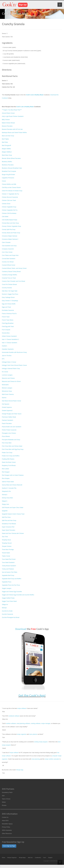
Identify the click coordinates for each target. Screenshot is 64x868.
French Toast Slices (8, 320)
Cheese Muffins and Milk (9, 184)
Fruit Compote (6, 330)
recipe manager (46, 723)
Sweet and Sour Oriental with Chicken (13, 533)
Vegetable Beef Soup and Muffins (12, 579)
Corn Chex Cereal (7, 252)
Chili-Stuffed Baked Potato (10, 220)
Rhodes (4, 805)
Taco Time (5, 537)
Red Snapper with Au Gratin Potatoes (13, 475)
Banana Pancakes (7, 126)
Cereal (4, 181)
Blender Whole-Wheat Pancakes (11, 158)
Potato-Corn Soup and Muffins (11, 456)
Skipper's (5, 501)
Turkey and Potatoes (8, 569)
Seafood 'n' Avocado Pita (9, 488)
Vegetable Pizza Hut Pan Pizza (11, 585)
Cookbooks (38, 858)
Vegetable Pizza (7, 582)
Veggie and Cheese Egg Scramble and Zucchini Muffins (18, 595)
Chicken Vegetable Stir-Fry (10, 210)
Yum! (45, 858)
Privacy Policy (6, 827)
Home (4, 858)
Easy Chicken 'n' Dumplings (10, 301)
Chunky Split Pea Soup (9, 230)
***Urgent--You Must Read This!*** (12, 110)
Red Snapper (6, 472)
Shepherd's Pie (6, 491)
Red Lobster (5, 469)
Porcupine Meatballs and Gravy (11, 440)
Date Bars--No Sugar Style (10, 291)
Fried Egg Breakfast (8, 323)
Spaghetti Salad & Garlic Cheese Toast (13, 514)
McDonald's (5, 385)
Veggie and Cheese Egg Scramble (12, 592)
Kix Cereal (5, 372)
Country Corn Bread (8, 262)
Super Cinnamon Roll (8, 527)
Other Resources (7, 834)
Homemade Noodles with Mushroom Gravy (14, 352)
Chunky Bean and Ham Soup (10, 223)
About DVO (5, 821)
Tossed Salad (6, 553)
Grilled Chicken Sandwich (9, 336)
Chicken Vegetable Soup (9, 207)
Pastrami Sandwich (8, 420)
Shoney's (5, 495)
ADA (3, 796)
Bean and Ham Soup (8, 136)
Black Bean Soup (7, 155)
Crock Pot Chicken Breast (9, 284)
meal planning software (23, 723)
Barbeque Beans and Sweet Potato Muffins (14, 133)
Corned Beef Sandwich (9, 259)
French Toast (6, 317)
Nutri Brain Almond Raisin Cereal (11, 401)
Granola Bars (6, 333)
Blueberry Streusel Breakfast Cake (12, 168)
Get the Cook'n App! (32, 695)
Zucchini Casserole (7, 614)
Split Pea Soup (6, 517)
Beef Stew (5, 142)
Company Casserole (8, 249)
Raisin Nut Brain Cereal (9, 462)
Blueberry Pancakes (8, 165)
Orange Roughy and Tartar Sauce (12, 414)
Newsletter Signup (7, 824)
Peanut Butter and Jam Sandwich (12, 427)
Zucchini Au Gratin (7, 611)
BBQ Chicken (6, 120)
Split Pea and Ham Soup (9, 520)
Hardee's (5, 346)
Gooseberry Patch (7, 792)
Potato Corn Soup (7, 453)
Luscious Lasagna (7, 375)
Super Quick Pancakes (9, 530)
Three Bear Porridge (8, 550)
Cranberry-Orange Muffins (9, 275)
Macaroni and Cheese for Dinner (11, 381)
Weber (4, 802)
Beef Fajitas (5, 139)
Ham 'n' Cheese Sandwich (10, 343)
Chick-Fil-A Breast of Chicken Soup (12, 191)
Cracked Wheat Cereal (9, 265)
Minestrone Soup (7, 391)
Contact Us (5, 817)
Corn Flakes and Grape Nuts (10, 255)
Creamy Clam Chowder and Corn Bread (14, 281)
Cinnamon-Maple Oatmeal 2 (10, 239)
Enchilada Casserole (8, 310)
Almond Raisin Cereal (8, 113)
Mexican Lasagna (7, 388)
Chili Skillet (5, 217)
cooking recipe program (41, 742)
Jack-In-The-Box (7, 356)
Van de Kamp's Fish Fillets (10, 572)
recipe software (22, 708)
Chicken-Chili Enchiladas (9, 213)
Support (50, 858)
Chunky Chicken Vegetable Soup (11, 226)
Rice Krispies (6, 478)
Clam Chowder (6, 242)
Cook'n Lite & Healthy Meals (25, 107)
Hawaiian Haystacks (8, 349)
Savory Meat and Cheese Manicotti (12, 485)
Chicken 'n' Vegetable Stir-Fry (10, 194)
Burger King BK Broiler (9, 175)
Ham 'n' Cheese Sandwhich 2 (10, 339)
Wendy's (4, 608)
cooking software (36, 723)
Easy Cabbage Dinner (8, 297)
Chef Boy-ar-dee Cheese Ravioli (11, 188)
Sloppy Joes (5, 504)
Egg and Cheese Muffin (9, 304)
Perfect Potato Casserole (9, 430)
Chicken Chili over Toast (9, 200)
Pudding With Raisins (8, 459)
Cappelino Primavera (8, 178)
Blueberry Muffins (7, 162)
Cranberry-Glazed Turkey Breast (11, 272)
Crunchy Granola (7, 288)
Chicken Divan (6, 204)
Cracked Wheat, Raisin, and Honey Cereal (14, 268)
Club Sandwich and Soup (9, 246)
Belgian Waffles (6, 149)
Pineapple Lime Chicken (9, 433)
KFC (3, 359)
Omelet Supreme (7, 407)
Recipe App (20, 770)
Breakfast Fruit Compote (9, 171)
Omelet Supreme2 (7, 411)
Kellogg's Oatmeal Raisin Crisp (11, 369)
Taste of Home (6, 799)
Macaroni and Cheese (8, 378)
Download (21, 629)
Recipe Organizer (12, 858)
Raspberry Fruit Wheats (9, 466)
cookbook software (14, 716)
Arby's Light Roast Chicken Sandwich (13, 116)
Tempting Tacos (6, 540)
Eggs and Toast (6, 307)
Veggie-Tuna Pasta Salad (9, 601)
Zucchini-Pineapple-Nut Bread (11, 617)
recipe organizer (22, 734)
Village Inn (5, 605)
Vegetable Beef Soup (8, 575)
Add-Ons (30, 858)
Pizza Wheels (6, 436)
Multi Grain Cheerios (8, 394)
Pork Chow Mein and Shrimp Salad (12, 446)
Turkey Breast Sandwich (9, 566)
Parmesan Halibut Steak (9, 417)
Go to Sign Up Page (9, 846)
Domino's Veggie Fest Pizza (10, 294)
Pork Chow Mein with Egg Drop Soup (13, 449)
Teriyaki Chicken (7, 546)
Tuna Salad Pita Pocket (9, 559)
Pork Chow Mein (7, 443)
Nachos (4, 398)
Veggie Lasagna (7, 588)
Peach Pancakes (7, 423)
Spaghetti (5, 511)
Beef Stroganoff (6, 145)
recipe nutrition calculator (52, 759)
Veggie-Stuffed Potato (8, 598)
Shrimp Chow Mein (7, 498)
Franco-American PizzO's (9, 314)
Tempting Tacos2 (7, 543)
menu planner (33, 734)
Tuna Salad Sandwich (8, 563)
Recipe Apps (22, 858)
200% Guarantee (7, 830)
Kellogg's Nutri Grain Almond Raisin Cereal (14, 365)
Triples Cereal (6, 556)
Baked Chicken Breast (8, 123)
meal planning (36, 759)
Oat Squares (6, 404)
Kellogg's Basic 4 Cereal (9, 362)
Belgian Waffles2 (7, 152)
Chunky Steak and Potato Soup (11, 233)
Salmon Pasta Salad (8, 482)
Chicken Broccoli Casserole (10, 197)
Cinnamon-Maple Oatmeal (10, 236)
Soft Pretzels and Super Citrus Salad (13, 508)
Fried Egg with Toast (8, 327)
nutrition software (11, 723)
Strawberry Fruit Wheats (9, 524)
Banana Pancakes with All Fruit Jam (12, 129)
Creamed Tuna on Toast (9, 278)
